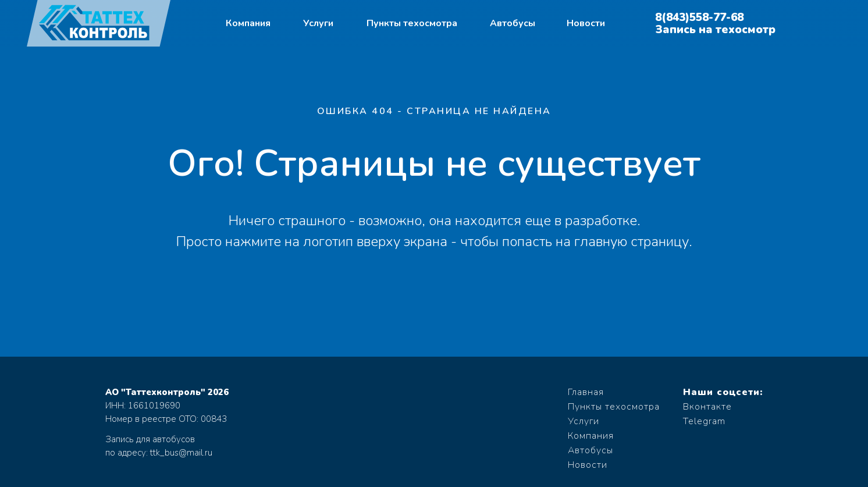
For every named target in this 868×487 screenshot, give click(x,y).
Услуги (318, 23)
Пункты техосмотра (412, 23)
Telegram (704, 421)
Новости (586, 23)
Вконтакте (707, 407)
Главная (586, 392)
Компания (248, 23)
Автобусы (513, 23)
